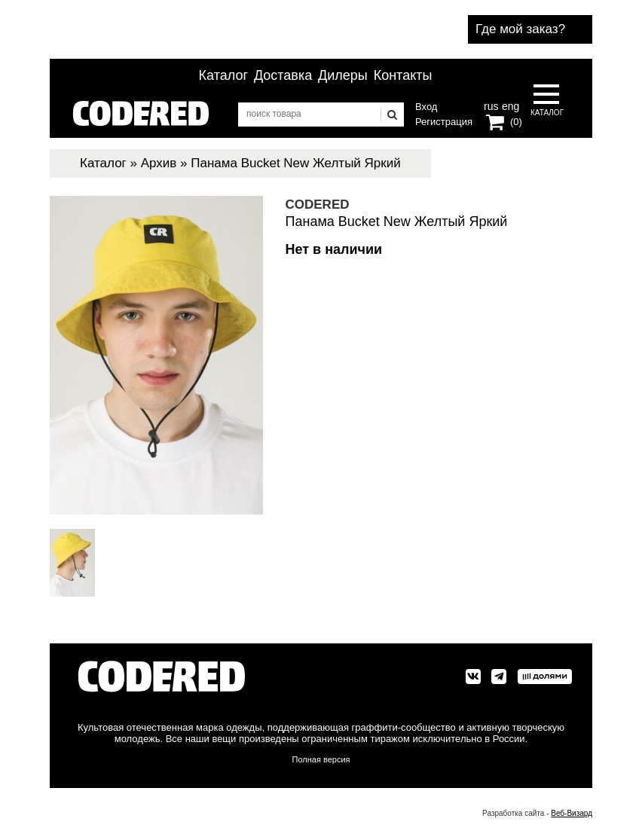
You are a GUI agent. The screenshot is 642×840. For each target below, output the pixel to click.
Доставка (283, 75)
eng (509, 105)
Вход (426, 107)
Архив (159, 163)
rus (491, 105)
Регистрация (444, 122)
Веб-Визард (572, 813)
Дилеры (343, 75)
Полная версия (321, 759)
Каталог (223, 75)
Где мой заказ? (520, 29)
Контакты (403, 75)
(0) (516, 122)
